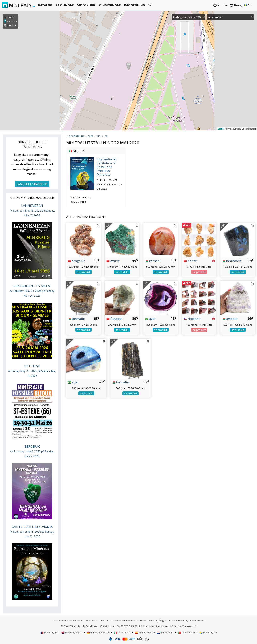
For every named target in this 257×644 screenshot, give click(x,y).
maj (99, 136)
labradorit (232, 261)
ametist (230, 318)
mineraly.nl (165, 632)
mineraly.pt (187, 632)
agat (150, 318)
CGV (54, 620)
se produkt (84, 272)
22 (106, 136)
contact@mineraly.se (156, 626)
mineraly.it (122, 632)
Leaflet (221, 129)
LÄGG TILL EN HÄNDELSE (32, 184)
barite (190, 261)
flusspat (115, 318)
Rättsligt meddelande (71, 620)
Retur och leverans (126, 620)
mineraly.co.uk (72, 632)
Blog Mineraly (71, 626)
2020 (91, 136)
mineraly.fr (49, 632)
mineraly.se (208, 632)
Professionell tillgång (152, 620)
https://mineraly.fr (185, 626)
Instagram (107, 626)
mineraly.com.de (98, 632)
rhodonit (192, 318)
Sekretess (91, 620)
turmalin (76, 318)
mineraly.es (144, 632)
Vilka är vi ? (106, 620)
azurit (113, 261)
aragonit (76, 261)
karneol (153, 261)
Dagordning (77, 136)
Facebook (90, 626)
